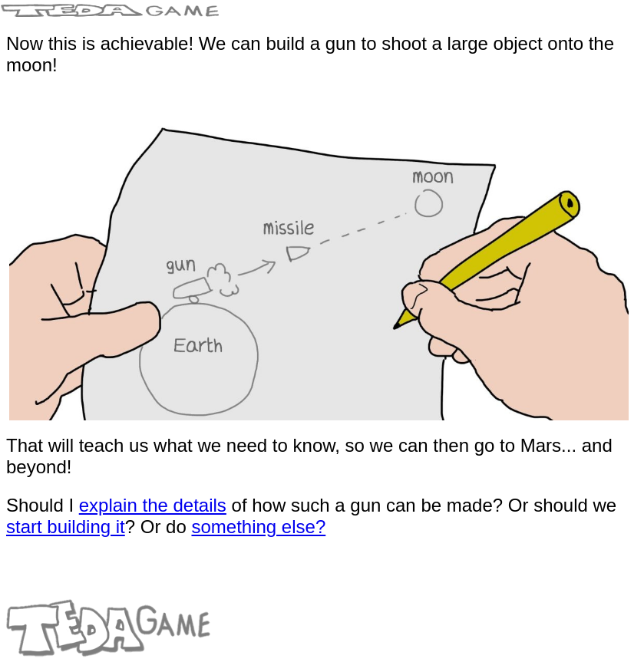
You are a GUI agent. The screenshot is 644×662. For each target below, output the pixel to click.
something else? (258, 527)
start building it (66, 527)
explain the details (153, 505)
